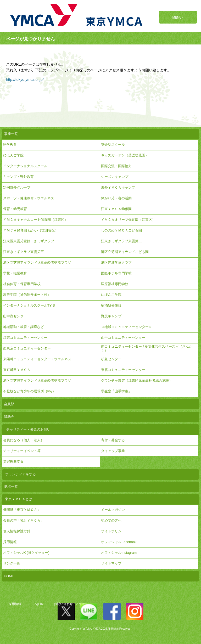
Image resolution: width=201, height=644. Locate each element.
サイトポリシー (113, 531)
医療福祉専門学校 (115, 284)
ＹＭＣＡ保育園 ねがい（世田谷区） (31, 230)
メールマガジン (113, 510)
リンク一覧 (12, 563)
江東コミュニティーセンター (25, 338)
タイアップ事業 (113, 451)
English (38, 604)
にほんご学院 (13, 155)
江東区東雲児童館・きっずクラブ (29, 241)
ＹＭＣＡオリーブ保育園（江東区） (128, 220)
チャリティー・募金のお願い (28, 429)
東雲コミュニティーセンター (123, 370)
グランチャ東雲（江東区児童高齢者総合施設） (137, 380)
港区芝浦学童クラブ (116, 262)
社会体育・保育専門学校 (22, 284)
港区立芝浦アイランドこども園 (125, 252)
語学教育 (10, 145)
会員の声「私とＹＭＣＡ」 (24, 520)
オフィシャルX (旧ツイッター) (26, 553)
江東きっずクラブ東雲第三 (24, 252)
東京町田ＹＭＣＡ (17, 370)
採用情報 (15, 604)
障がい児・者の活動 (116, 198)
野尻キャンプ (111, 316)
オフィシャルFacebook (119, 542)
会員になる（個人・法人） (24, 440)
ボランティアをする (21, 474)
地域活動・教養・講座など (24, 327)
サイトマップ (111, 563)
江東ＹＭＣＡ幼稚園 (116, 209)
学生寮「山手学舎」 (116, 391)
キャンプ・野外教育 (18, 177)
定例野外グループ (17, 187)
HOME (9, 576)
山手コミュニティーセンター (123, 338)
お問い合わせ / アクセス (71, 604)
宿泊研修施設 (111, 305)
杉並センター (111, 359)
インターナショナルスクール (25, 166)
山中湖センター (15, 316)
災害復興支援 (13, 462)
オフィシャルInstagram (119, 553)
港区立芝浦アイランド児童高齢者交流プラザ (37, 262)
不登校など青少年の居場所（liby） (30, 391)
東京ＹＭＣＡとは (19, 499)
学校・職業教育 (15, 273)
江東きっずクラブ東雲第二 (121, 241)
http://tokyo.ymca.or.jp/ (25, 80)
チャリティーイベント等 (22, 451)
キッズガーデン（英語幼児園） (125, 155)
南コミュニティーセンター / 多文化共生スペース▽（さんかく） (147, 348)
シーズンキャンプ (115, 177)
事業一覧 (11, 134)
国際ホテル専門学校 (118, 273)
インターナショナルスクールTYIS (29, 305)
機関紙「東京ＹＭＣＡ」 (22, 510)
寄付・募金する (113, 440)
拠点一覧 (11, 487)
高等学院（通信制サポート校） (27, 295)
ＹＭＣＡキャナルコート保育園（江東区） (35, 220)
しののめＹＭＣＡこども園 (121, 230)
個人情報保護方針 (17, 531)
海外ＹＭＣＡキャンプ (118, 187)
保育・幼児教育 (15, 209)
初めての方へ (111, 520)
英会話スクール (113, 145)
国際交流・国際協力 (116, 166)
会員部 (9, 404)
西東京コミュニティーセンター (27, 348)
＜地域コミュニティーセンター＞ (127, 327)
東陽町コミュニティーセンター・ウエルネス (37, 359)
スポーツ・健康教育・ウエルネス (29, 198)
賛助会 (9, 417)
